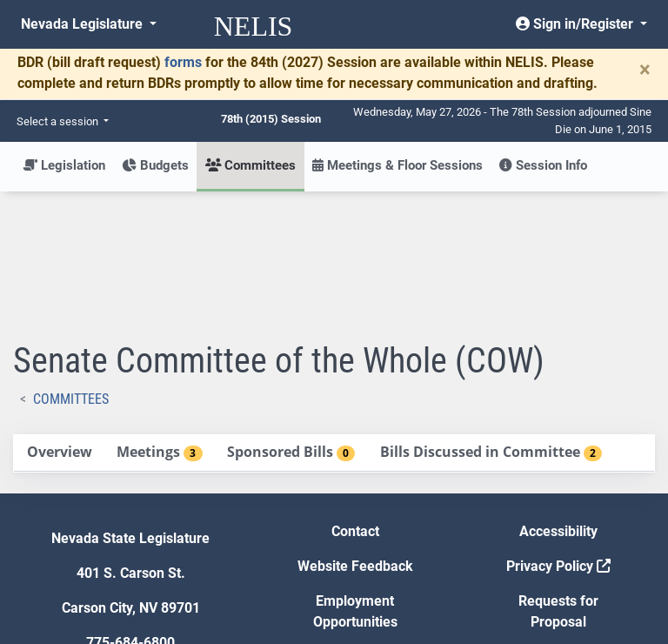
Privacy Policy (558, 438)
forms (183, 62)
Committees (71, 271)
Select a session (59, 121)
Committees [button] (250, 165)
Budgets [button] (155, 165)
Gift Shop (355, 529)
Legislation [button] (64, 165)
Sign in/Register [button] (576, 24)
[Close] (645, 70)
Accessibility (558, 403)
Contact (355, 403)
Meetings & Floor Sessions (397, 165)
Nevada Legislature (83, 24)
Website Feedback (355, 438)
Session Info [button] (543, 165)
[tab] (59, 325)
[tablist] (334, 325)
